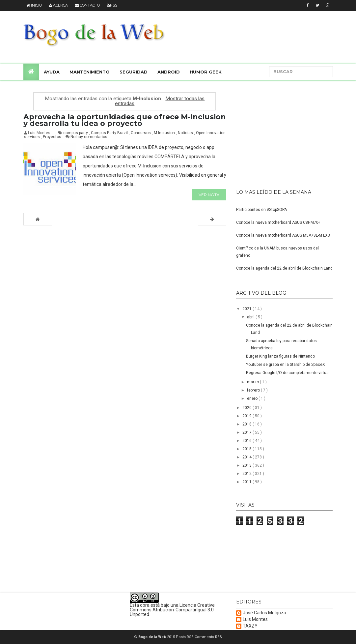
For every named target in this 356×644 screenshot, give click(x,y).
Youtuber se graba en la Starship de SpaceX (286, 365)
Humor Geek (206, 72)
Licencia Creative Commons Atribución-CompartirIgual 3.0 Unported (172, 610)
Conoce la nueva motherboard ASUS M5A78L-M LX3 (283, 235)
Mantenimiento (90, 72)
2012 (247, 474)
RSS (112, 5)
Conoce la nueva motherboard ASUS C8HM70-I (278, 222)
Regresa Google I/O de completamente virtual (288, 373)
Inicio (34, 5)
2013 (247, 465)
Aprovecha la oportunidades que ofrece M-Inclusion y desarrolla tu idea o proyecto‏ (125, 120)
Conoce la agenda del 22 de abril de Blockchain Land (284, 268)
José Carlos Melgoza (264, 613)
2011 (247, 482)
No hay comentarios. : (90, 137)
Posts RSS (185, 637)
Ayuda (52, 72)
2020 (247, 408)
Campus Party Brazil (110, 133)
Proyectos (53, 137)
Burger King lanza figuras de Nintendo (280, 356)
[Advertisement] (277, 132)
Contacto (87, 5)
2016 (247, 441)
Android (169, 72)
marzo (253, 382)
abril (251, 317)
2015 (247, 449)
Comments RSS (208, 637)
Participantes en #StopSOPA (261, 210)
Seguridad (134, 72)
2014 (247, 457)
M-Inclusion (165, 133)
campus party (76, 133)
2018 (247, 424)
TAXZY (250, 626)
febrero (254, 390)
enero (253, 398)
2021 (247, 309)
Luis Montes (255, 619)
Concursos (141, 133)
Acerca (58, 5)
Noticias (186, 133)
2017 (247, 432)
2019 (247, 416)
